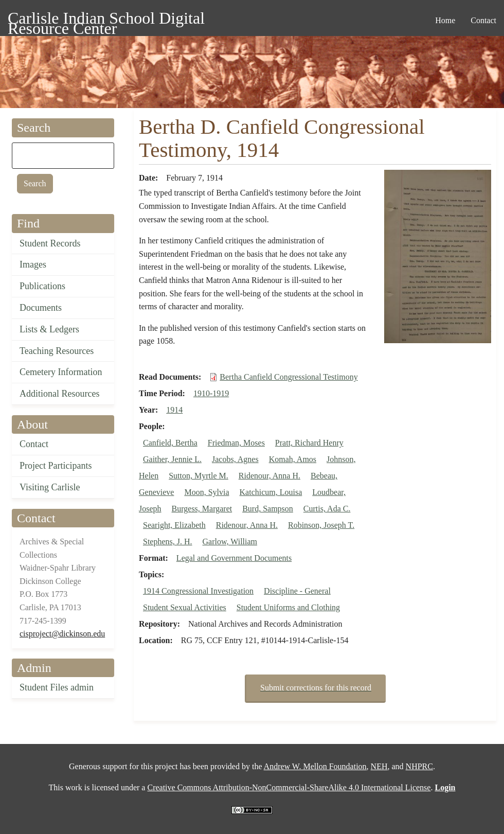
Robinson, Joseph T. (321, 525)
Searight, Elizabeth (174, 525)
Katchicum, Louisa (271, 492)
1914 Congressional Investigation (198, 591)
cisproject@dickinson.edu (62, 634)
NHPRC (419, 766)
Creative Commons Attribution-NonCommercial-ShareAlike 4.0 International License (289, 787)
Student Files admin (57, 687)
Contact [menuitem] (483, 20)
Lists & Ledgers (49, 329)
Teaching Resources (57, 351)
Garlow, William (230, 542)
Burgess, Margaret (202, 509)
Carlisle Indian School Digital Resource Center (106, 20)
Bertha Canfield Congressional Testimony (289, 377)
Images (33, 264)
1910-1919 (211, 393)
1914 (174, 410)
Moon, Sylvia (206, 492)
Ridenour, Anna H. (269, 476)
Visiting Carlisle (50, 487)
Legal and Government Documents (234, 558)
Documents (41, 308)
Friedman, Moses (236, 443)
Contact (34, 444)
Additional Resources (59, 394)
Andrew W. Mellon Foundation (315, 766)
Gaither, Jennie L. (172, 459)
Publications (42, 286)
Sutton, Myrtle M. (199, 476)
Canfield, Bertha (170, 443)
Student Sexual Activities (185, 607)
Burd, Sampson (268, 509)
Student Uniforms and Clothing (288, 607)
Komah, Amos (293, 459)
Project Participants (56, 466)
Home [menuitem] (445, 20)
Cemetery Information (61, 372)
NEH (379, 766)
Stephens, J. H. (168, 542)
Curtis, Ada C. (327, 509)
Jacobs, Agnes (235, 459)
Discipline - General (297, 591)
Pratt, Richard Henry (309, 443)
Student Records (50, 243)
